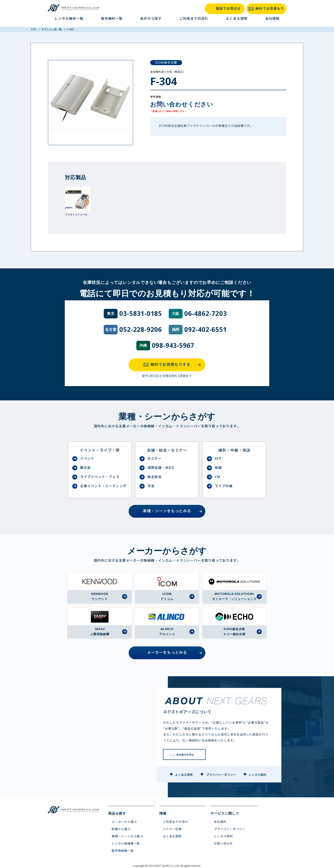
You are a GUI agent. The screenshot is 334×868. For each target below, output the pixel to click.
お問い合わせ (223, 844)
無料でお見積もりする (173, 365)
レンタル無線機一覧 (126, 844)
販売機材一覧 (112, 19)
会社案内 (220, 822)
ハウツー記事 (172, 829)
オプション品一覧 (52, 29)
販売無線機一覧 (123, 851)
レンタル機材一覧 (69, 19)
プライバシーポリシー (230, 829)
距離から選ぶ (121, 829)
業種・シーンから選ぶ (127, 836)
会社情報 (272, 19)
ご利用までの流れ (194, 19)
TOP (34, 29)
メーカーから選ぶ (124, 822)
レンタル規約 (223, 836)
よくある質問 (237, 19)
